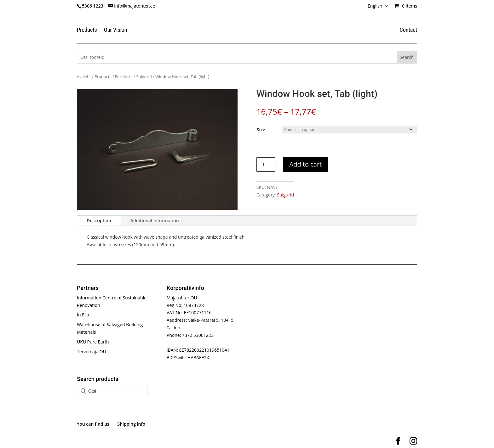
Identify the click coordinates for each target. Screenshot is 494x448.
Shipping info (132, 424)
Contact (408, 30)
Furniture (124, 77)
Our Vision (115, 30)
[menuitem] (378, 8)
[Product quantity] (266, 164)
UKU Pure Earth (93, 342)
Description (99, 221)
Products (87, 30)
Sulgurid (144, 77)
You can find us (93, 424)
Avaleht (84, 77)
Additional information (155, 221)
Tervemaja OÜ (92, 352)
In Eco (83, 315)
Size (261, 130)
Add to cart (306, 164)
